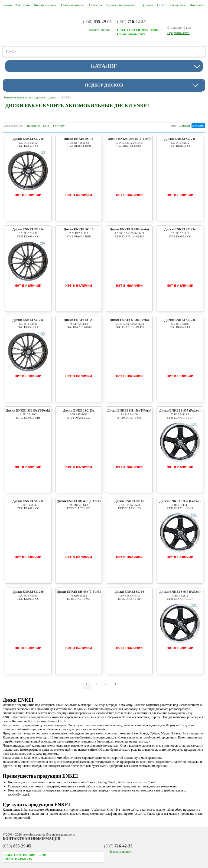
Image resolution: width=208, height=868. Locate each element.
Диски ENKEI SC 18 (79, 142)
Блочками (198, 125)
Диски (53, 97)
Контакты (197, 5)
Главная (7, 5)
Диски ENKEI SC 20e (28, 142)
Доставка (148, 5)
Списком (184, 125)
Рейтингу (59, 125)
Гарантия (95, 5)
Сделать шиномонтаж (120, 5)
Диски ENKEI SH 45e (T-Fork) (28, 414)
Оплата (162, 5)
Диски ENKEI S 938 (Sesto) (129, 233)
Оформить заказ (178, 33)
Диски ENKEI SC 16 (129, 504)
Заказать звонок (120, 852)
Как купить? (178, 5)
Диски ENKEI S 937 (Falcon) (180, 414)
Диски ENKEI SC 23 (79, 323)
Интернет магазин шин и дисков (25, 97)
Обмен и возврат (72, 5)
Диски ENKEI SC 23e (180, 142)
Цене (46, 125)
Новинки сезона (45, 5)
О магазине (22, 5)
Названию (33, 125)
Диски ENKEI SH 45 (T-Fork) (129, 142)
